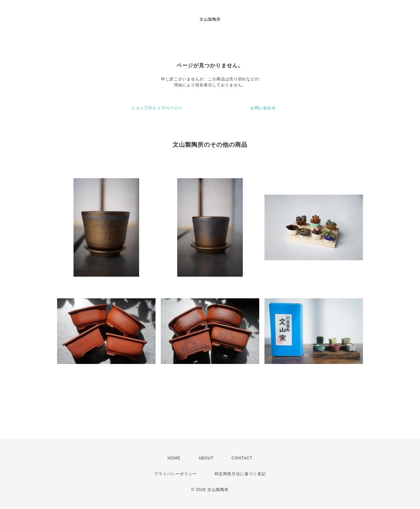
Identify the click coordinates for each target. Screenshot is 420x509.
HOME (174, 458)
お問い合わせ (263, 108)
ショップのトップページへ (157, 108)
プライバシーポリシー (176, 474)
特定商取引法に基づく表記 (240, 474)
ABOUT (206, 458)
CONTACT (242, 458)
